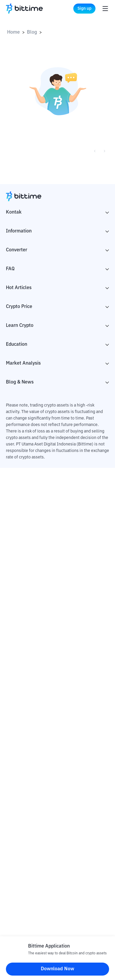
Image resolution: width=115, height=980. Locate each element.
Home (13, 32)
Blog (32, 32)
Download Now (57, 969)
